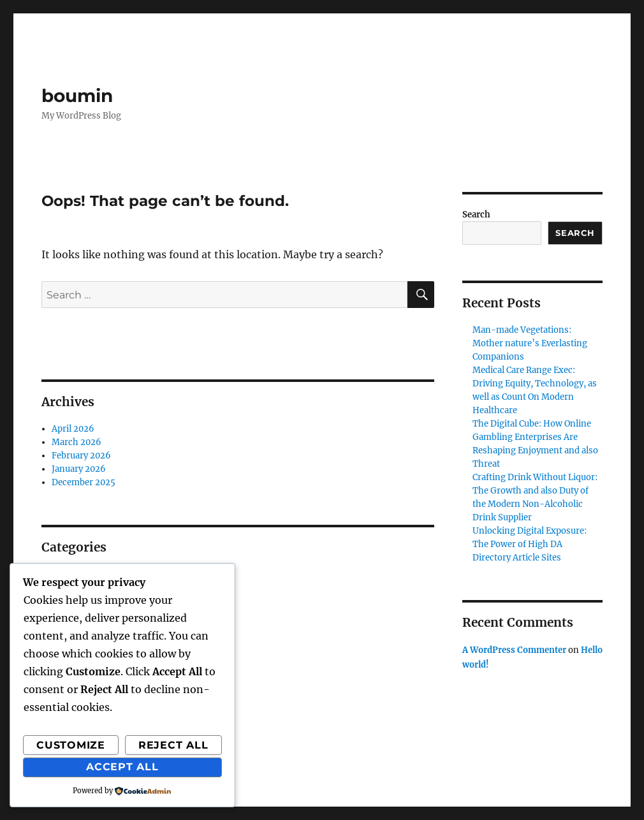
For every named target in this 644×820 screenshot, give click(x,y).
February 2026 (81, 456)
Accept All (122, 767)
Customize (71, 745)
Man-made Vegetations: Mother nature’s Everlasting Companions (530, 343)
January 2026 (79, 469)
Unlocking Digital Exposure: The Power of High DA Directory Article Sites (530, 544)
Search (476, 215)
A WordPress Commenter (514, 650)
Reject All (173, 745)
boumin (77, 96)
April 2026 (73, 429)
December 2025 (84, 482)
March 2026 (77, 442)
